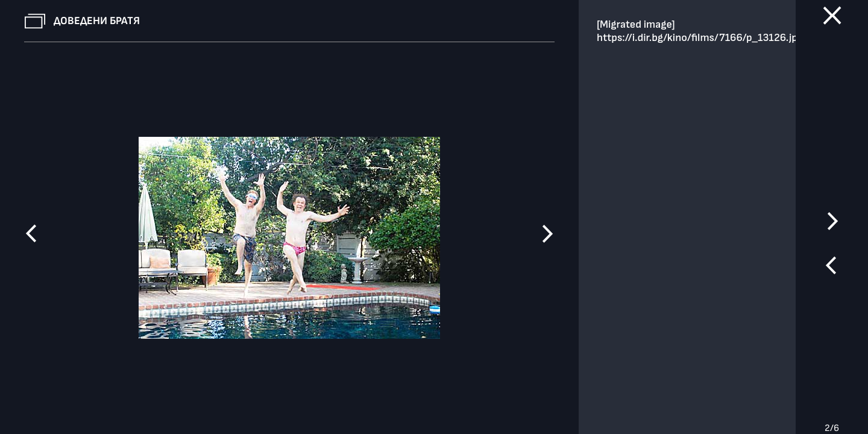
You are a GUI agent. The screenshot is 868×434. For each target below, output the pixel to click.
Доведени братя (97, 21)
